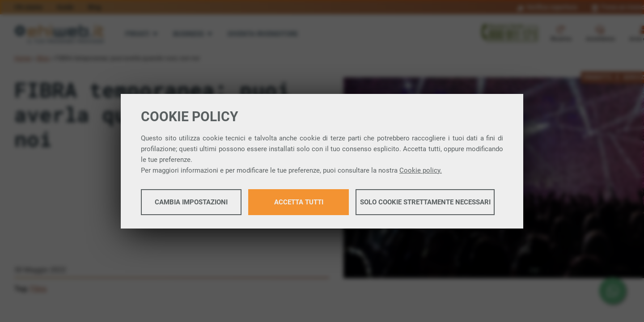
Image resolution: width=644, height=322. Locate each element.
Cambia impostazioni (191, 202)
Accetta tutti (299, 202)
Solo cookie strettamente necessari (425, 202)
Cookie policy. (421, 170)
